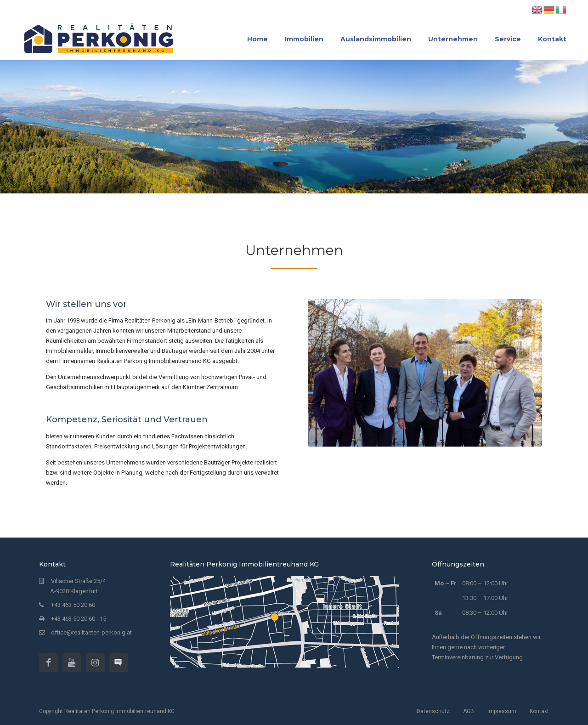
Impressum (502, 711)
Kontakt (552, 39)
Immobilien (304, 39)
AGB (469, 711)
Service (508, 39)
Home (257, 39)
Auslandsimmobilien (376, 39)
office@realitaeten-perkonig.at (91, 632)
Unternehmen (453, 39)
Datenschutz (433, 711)
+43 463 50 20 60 (73, 605)
